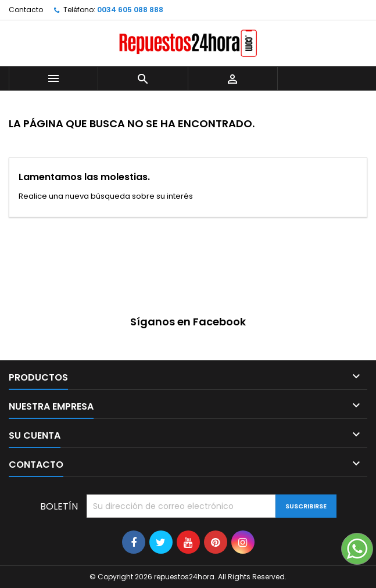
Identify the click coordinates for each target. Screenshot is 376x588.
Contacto (26, 10)
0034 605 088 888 (130, 10)
